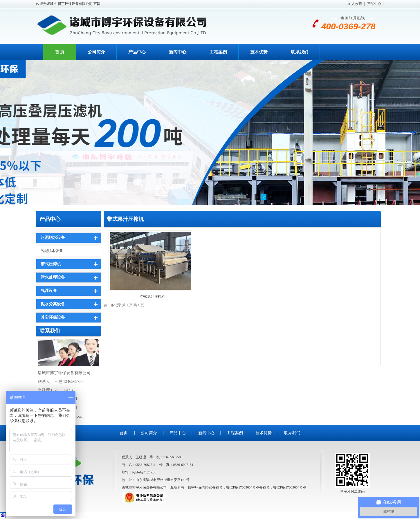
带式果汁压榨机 (125, 219)
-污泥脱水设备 (51, 251)
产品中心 (374, 4)
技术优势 (259, 52)
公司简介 (96, 52)
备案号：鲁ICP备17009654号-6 (283, 487)
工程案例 (218, 52)
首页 (124, 433)
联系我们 (300, 52)
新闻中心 (178, 52)
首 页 (60, 52)
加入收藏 (355, 4)
